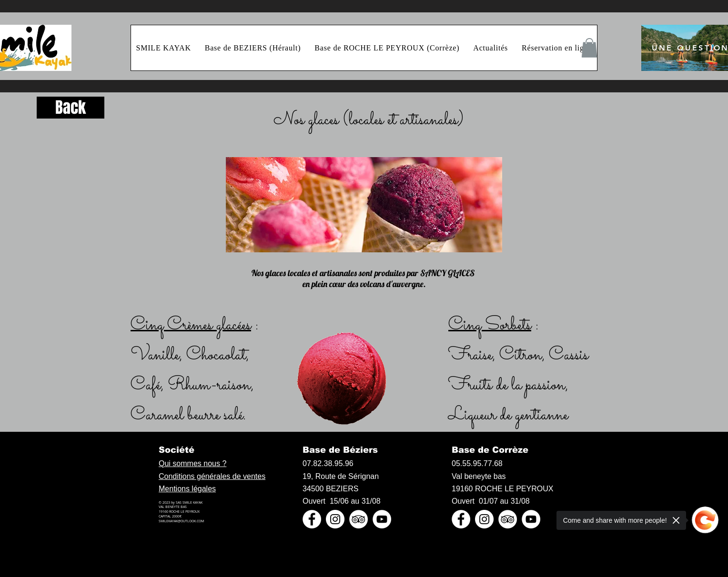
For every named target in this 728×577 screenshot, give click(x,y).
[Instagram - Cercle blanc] (335, 519)
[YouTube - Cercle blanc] (382, 519)
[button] (589, 48)
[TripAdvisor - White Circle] (359, 519)
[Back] (71, 108)
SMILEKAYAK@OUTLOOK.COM (181, 521)
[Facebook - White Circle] (312, 519)
